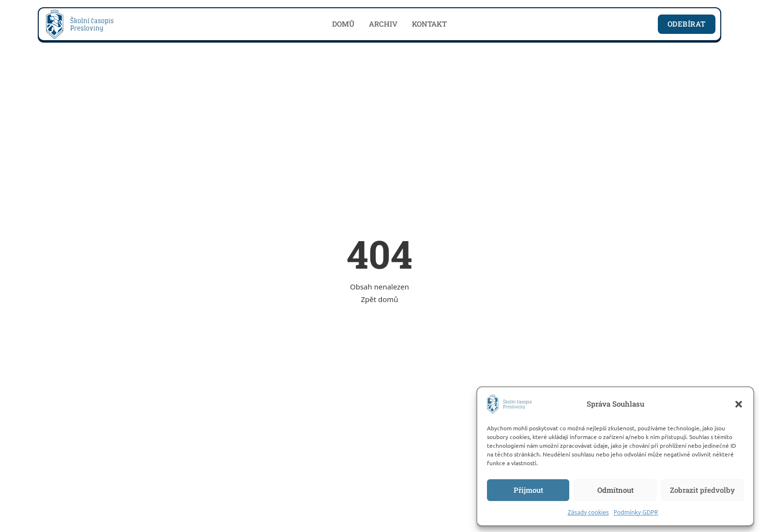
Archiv (383, 24)
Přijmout (528, 490)
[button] (739, 404)
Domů (343, 24)
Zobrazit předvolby (702, 490)
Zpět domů (379, 299)
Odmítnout (615, 490)
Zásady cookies (588, 512)
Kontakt (429, 24)
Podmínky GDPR (636, 512)
